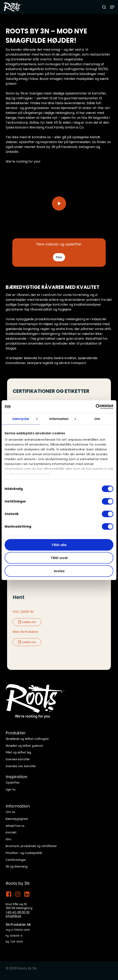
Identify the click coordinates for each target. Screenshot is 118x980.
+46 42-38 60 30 (18, 912)
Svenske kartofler (18, 759)
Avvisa (59, 571)
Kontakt (11, 832)
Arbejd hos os (15, 826)
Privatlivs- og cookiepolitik (24, 853)
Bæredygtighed (17, 819)
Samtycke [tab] (21, 419)
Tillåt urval (59, 558)
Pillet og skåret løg (18, 752)
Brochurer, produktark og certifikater (31, 846)
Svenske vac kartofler (21, 766)
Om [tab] (97, 419)
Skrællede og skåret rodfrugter (27, 739)
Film (8, 839)
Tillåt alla (59, 545)
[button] (112, 7)
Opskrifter (13, 783)
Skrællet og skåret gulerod (24, 746)
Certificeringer (16, 860)
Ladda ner (27, 622)
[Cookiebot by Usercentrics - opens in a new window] (96, 407)
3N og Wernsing (17, 866)
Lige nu (11, 789)
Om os (10, 812)
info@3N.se (13, 916)
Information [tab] (59, 419)
